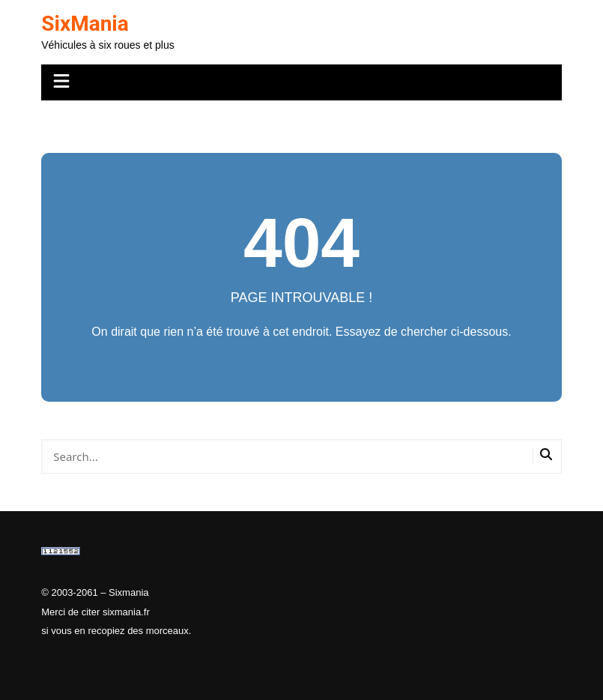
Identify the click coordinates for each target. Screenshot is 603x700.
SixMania (85, 24)
